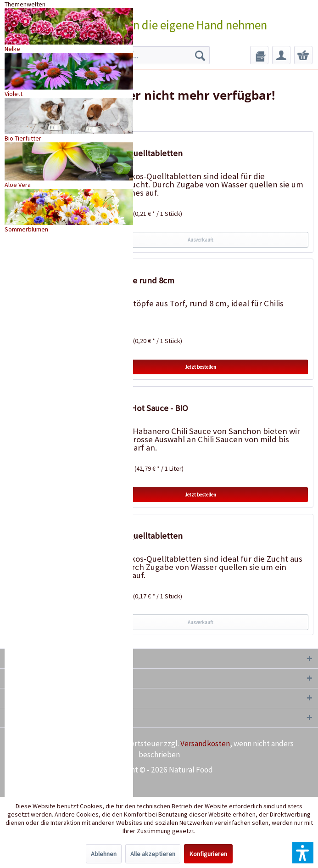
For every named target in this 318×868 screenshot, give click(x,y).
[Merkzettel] (259, 55)
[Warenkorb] (303, 55)
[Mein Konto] (281, 55)
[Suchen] (200, 55)
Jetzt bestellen (201, 367)
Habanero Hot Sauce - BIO (140, 408)
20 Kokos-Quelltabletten (137, 153)
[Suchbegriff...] (146, 55)
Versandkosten (205, 744)
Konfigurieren (208, 854)
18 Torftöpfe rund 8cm (133, 280)
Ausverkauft (201, 240)
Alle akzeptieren (153, 854)
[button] (303, 853)
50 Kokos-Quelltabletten (137, 536)
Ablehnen (104, 854)
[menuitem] (146, 55)
